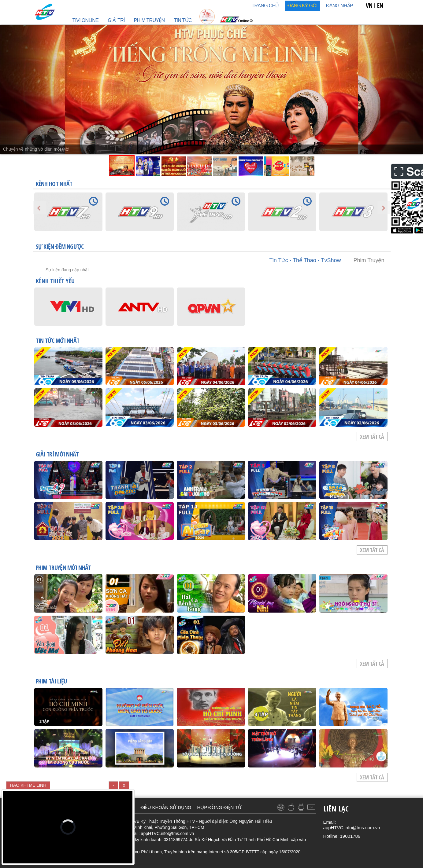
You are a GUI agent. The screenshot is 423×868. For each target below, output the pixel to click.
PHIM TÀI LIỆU (51, 682)
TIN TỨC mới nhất (58, 341)
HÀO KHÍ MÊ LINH (28, 785)
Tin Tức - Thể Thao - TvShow (305, 260)
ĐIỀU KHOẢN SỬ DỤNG (166, 807)
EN (380, 5)
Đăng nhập (340, 6)
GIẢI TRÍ (116, 20)
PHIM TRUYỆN (149, 20)
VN (369, 5)
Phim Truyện (369, 260)
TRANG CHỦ (265, 6)
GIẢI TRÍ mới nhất (57, 455)
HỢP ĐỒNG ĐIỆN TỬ (219, 807)
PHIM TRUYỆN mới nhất (63, 568)
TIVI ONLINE (86, 20)
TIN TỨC (183, 20)
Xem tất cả (372, 437)
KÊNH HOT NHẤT (54, 184)
